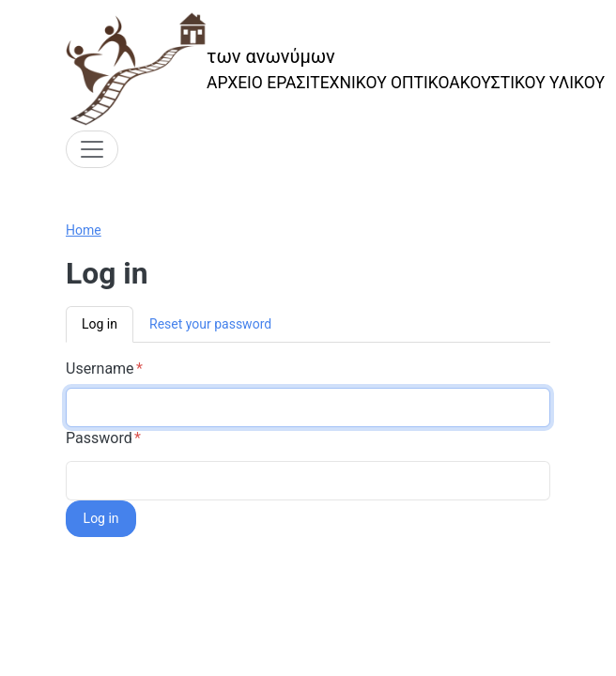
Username (100, 369)
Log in (100, 324)
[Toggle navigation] (92, 149)
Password (99, 438)
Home (84, 230)
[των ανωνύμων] (335, 69)
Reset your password (210, 324)
